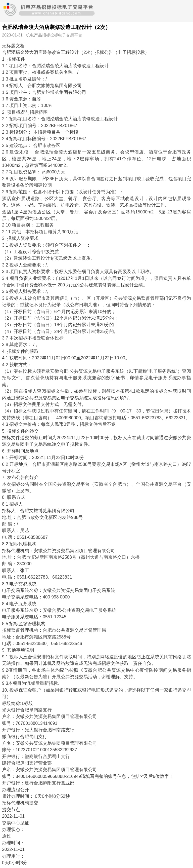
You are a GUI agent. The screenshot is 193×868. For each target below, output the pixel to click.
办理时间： (13, 843)
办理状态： (13, 829)
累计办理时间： (18, 796)
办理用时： (13, 856)
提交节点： (13, 810)
